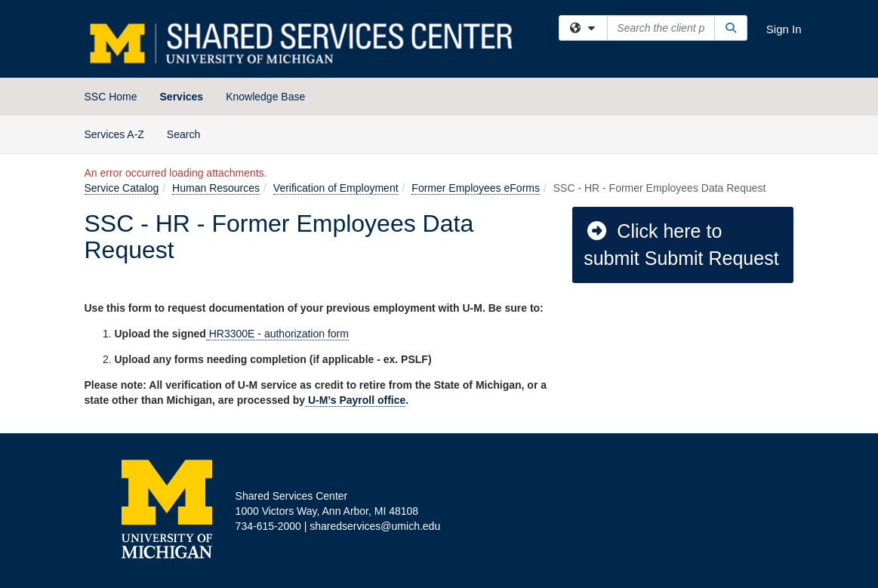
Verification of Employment (336, 188)
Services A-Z (114, 134)
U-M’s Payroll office (355, 400)
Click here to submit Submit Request (681, 245)
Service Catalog (122, 188)
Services (182, 97)
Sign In (784, 29)
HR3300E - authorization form (279, 334)
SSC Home (111, 97)
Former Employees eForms (476, 188)
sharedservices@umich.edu (375, 526)
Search (189, 133)
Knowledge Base (265, 97)
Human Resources (216, 188)
